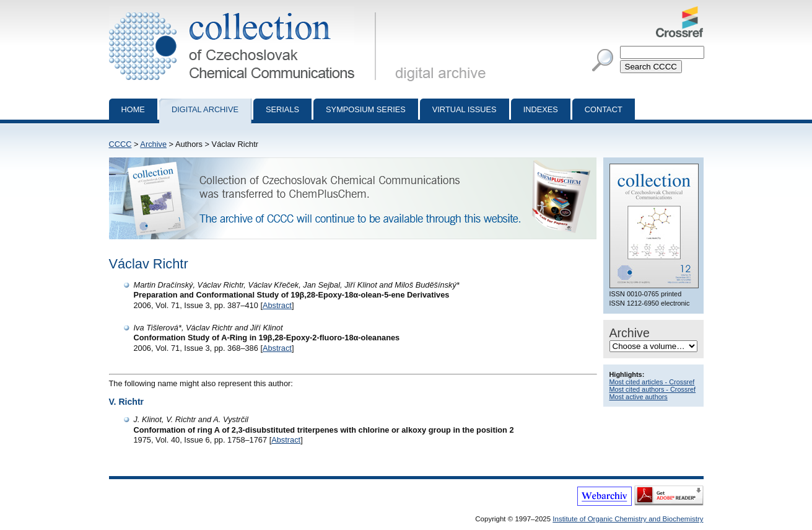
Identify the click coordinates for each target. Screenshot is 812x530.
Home (133, 109)
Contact (604, 109)
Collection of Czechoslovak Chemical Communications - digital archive (245, 11)
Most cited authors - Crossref (653, 389)
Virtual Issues (465, 109)
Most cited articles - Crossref (652, 382)
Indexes (541, 109)
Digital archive (205, 109)
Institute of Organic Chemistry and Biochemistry (628, 519)
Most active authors (639, 397)
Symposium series (366, 109)
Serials (282, 109)
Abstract (277, 305)
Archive (153, 144)
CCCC (120, 144)
